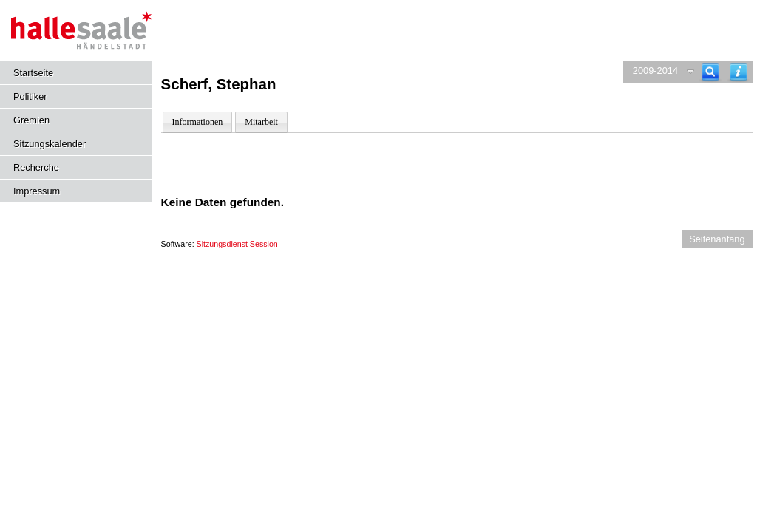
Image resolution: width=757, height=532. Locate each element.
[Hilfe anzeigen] (739, 72)
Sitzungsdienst (222, 244)
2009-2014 (655, 71)
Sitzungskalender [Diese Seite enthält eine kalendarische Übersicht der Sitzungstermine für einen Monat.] (50, 144)
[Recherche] (710, 72)
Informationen (198, 122)
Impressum (37, 191)
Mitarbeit (261, 122)
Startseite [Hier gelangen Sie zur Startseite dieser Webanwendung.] (33, 73)
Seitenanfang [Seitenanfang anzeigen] (717, 239)
